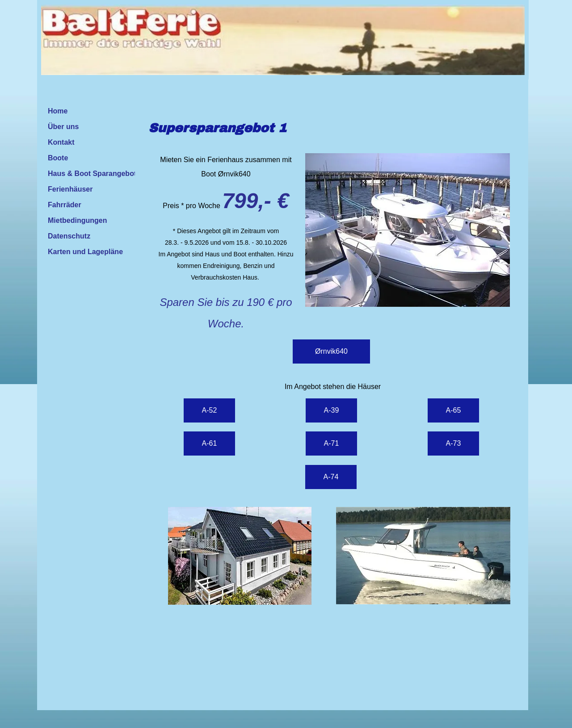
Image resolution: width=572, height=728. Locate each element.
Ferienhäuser (70, 189)
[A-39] (331, 410)
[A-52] (209, 410)
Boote (58, 158)
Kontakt (61, 142)
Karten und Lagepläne (85, 252)
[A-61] (209, 443)
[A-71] (331, 443)
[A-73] (453, 443)
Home (58, 111)
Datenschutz (69, 236)
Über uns (63, 127)
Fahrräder (65, 205)
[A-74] (331, 477)
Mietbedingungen (77, 220)
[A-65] (453, 410)
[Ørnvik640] (331, 351)
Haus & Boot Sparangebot (92, 174)
